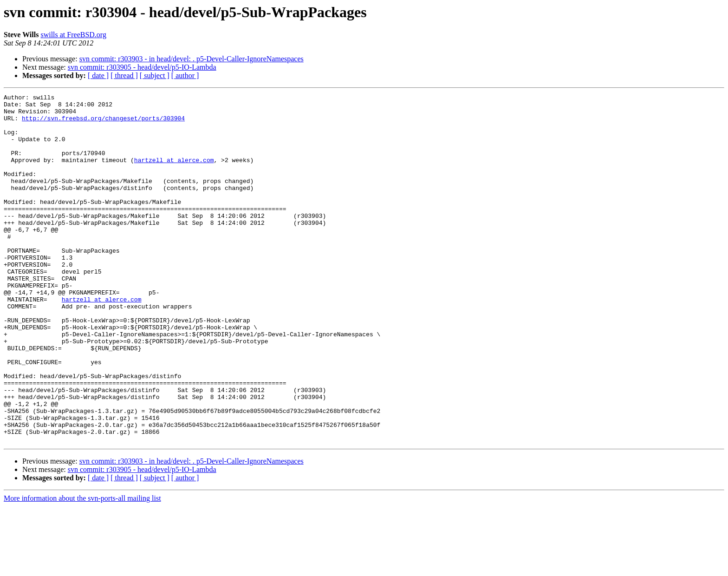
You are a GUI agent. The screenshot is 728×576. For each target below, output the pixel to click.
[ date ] (98, 75)
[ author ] (185, 75)
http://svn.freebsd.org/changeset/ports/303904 (103, 124)
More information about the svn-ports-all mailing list (82, 568)
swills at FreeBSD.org (73, 35)
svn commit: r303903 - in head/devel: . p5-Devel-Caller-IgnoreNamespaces (192, 59)
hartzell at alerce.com (174, 174)
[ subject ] (155, 75)
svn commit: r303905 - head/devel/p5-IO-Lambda (142, 67)
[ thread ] (124, 75)
